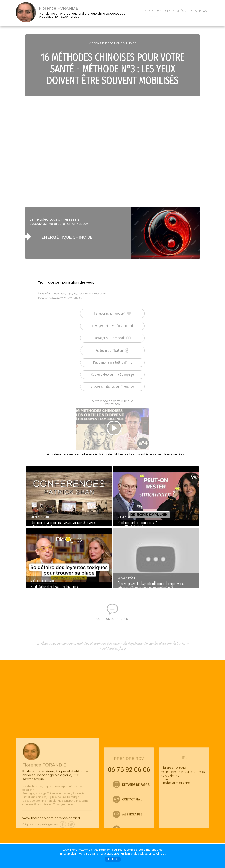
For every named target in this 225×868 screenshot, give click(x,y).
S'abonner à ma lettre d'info (112, 363)
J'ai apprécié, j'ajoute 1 (112, 313)
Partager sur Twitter (112, 350)
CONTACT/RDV (154, 16)
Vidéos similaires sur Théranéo (112, 386)
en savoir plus (157, 854)
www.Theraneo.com (75, 850)
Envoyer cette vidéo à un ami (112, 326)
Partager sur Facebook (112, 338)
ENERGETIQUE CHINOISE (119, 43)
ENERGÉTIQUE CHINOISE (67, 237)
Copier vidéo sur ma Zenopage (112, 374)
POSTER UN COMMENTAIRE (112, 619)
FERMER (113, 859)
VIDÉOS (94, 43)
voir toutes (112, 404)
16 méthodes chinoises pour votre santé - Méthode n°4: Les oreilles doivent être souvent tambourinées (112, 454)
